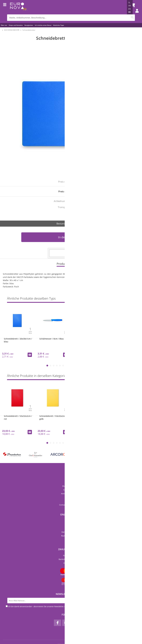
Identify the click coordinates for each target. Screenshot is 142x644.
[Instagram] (66, 623)
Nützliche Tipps (59, 25)
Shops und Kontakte (16, 25)
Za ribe (73, 213)
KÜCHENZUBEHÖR (12, 30)
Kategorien (71, 525)
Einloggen (136, 14)
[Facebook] (57, 623)
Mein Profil (71, 539)
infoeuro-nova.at (75, 505)
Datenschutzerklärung (71, 532)
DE (129, 12)
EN (129, 9)
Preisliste (71, 501)
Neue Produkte (71, 521)
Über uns (4, 25)
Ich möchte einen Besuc (43, 25)
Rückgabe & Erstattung (71, 536)
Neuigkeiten (29, 25)
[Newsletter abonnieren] (134, 601)
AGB (71, 528)
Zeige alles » (129, 299)
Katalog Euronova (71, 490)
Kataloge (71, 497)
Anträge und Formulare (71, 494)
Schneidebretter (29, 30)
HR (129, 6)
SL (129, 3)
